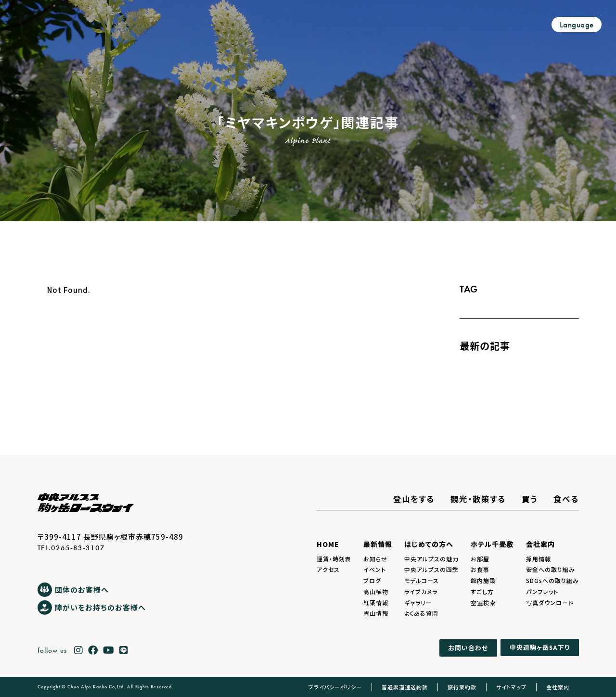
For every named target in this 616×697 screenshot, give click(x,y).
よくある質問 (421, 613)
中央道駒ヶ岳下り (540, 648)
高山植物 (376, 591)
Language (577, 25)
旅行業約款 (462, 687)
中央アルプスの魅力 (431, 559)
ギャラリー (418, 602)
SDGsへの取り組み (552, 580)
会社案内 (540, 544)
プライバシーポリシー (335, 687)
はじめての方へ (429, 544)
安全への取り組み (551, 569)
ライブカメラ (421, 591)
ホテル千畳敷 (492, 544)
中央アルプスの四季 (431, 569)
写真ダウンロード (550, 602)
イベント (375, 569)
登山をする (414, 499)
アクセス (328, 569)
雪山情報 (376, 613)
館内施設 (483, 580)
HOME (328, 544)
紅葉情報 (376, 602)
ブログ (372, 580)
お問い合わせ (468, 648)
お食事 (480, 569)
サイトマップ (511, 687)
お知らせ (375, 559)
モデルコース (422, 580)
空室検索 (483, 602)
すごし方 (482, 591)
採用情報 (539, 559)
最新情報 (378, 544)
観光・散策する (478, 499)
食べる (566, 499)
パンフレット (542, 591)
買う (530, 499)
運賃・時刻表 (334, 559)
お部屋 (480, 559)
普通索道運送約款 (405, 687)
